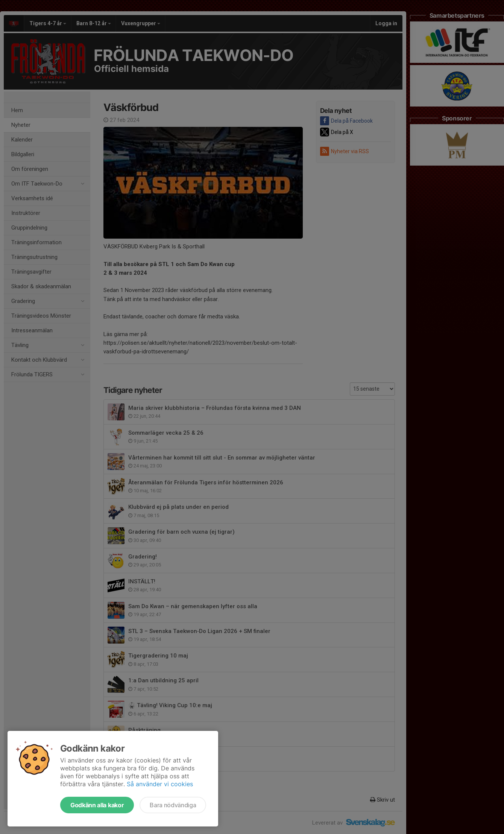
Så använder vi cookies (160, 784)
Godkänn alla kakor (97, 805)
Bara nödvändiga (173, 805)
